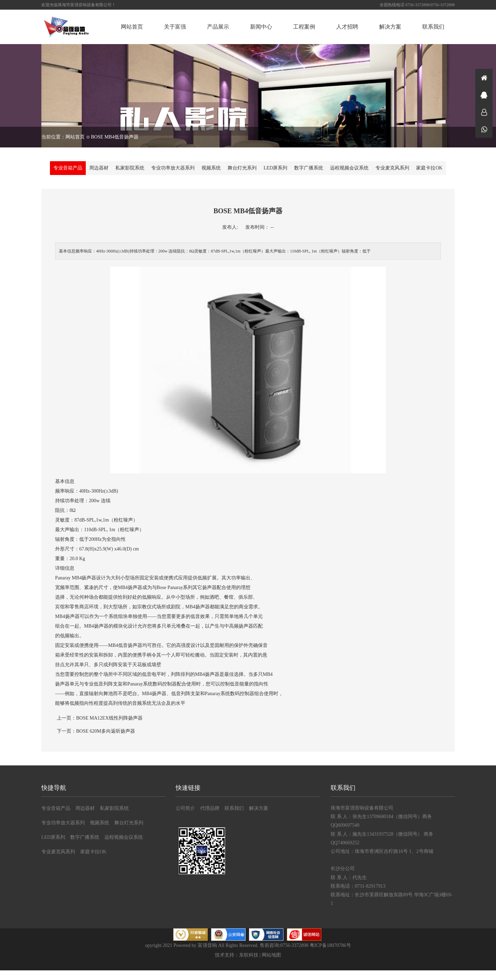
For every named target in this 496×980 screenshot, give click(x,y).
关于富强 (175, 27)
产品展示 (218, 27)
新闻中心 (261, 27)
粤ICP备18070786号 (330, 945)
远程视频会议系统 (349, 168)
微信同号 (484, 129)
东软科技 (249, 955)
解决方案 (390, 27)
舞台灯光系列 (242, 168)
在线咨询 (484, 95)
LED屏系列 (275, 168)
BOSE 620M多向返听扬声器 (106, 731)
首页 (484, 78)
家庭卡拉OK (429, 168)
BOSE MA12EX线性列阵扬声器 (109, 718)
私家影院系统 (130, 168)
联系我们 (433, 27)
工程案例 (304, 27)
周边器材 (99, 168)
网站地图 (271, 955)
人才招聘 (347, 27)
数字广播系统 (309, 168)
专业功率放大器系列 (173, 168)
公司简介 (185, 808)
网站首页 (132, 27)
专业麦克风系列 (392, 168)
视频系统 (211, 168)
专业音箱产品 (68, 168)
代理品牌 (210, 808)
